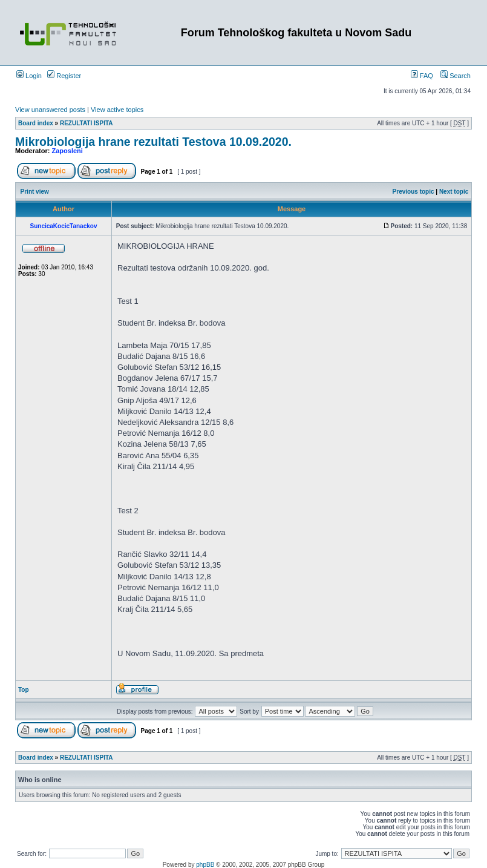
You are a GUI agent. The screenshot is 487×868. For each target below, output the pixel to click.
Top (24, 690)
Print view (35, 192)
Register (64, 76)
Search (456, 76)
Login (29, 76)
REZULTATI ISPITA (87, 123)
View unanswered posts (50, 110)
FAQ (422, 76)
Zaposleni (67, 151)
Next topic (454, 192)
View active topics (117, 110)
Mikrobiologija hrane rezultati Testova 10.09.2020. (153, 142)
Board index (36, 123)
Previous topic (413, 192)
